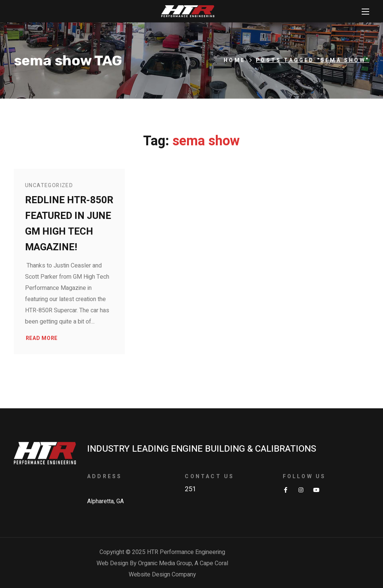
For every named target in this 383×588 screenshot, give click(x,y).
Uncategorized (49, 185)
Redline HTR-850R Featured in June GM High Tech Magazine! (69, 224)
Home (235, 60)
